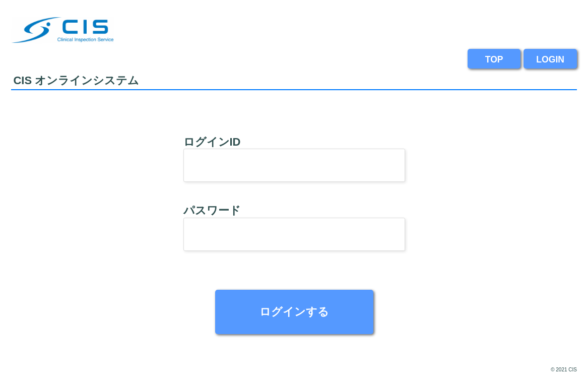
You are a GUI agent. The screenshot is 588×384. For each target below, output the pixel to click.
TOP (494, 59)
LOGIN (550, 59)
